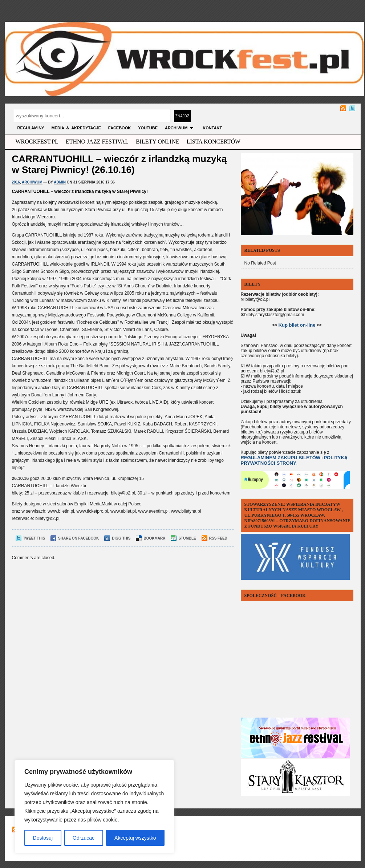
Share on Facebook (75, 538)
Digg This (117, 538)
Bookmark (151, 538)
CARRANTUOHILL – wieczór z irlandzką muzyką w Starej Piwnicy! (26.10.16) (119, 164)
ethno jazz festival (97, 142)
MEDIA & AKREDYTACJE (76, 128)
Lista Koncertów (214, 142)
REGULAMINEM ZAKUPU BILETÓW (281, 458)
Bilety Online (158, 142)
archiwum (180, 128)
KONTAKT (212, 128)
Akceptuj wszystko (135, 838)
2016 (16, 182)
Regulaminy (31, 128)
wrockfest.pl (37, 142)
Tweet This (31, 538)
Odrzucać (84, 838)
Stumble (183, 538)
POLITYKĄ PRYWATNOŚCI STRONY (294, 460)
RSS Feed (214, 538)
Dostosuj (43, 838)
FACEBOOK (119, 128)
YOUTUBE (148, 128)
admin (60, 182)
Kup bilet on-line (297, 325)
